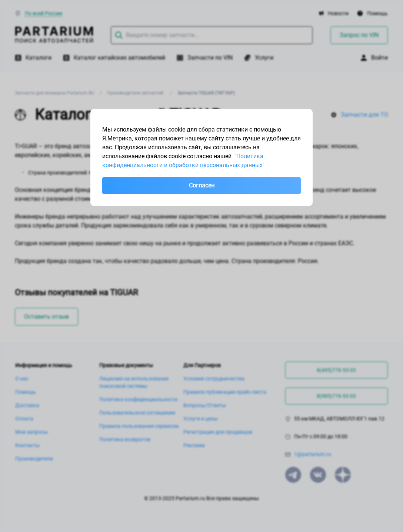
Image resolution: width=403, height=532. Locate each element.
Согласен (202, 185)
